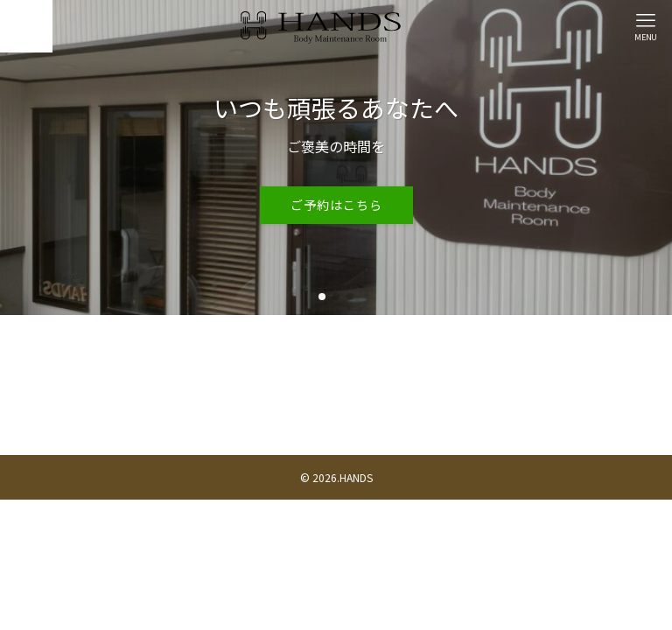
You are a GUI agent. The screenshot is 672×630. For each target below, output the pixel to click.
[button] (322, 297)
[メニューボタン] (646, 26)
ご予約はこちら (336, 205)
